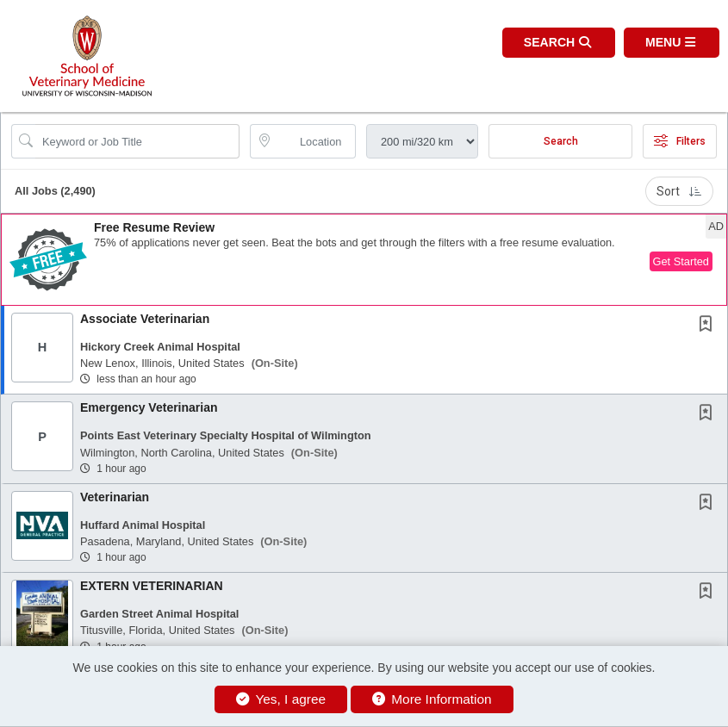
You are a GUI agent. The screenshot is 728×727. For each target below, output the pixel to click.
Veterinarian (115, 497)
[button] (672, 43)
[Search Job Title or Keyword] (137, 141)
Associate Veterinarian (145, 319)
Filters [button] (680, 141)
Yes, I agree (281, 699)
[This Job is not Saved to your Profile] (709, 326)
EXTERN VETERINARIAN (152, 586)
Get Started (681, 261)
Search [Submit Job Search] (561, 141)
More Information (432, 699)
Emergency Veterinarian (149, 407)
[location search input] (315, 141)
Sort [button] (679, 191)
